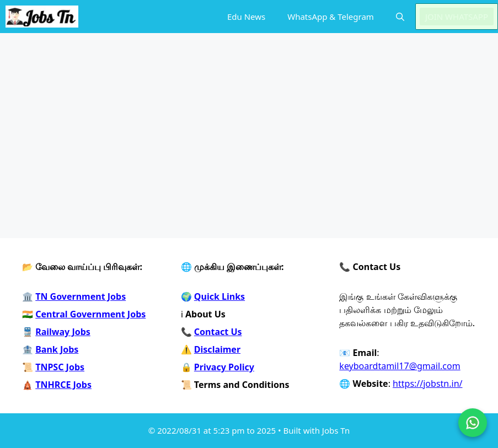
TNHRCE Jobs (63, 385)
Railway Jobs (63, 332)
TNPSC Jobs (60, 367)
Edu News (246, 17)
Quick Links (219, 296)
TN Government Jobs (81, 296)
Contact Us (218, 332)
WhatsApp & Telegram (331, 17)
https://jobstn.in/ (427, 384)
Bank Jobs (57, 349)
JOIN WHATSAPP (457, 17)
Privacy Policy (224, 367)
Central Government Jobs (90, 314)
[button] (400, 17)
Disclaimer (217, 349)
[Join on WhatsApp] (473, 423)
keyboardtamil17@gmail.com (400, 366)
